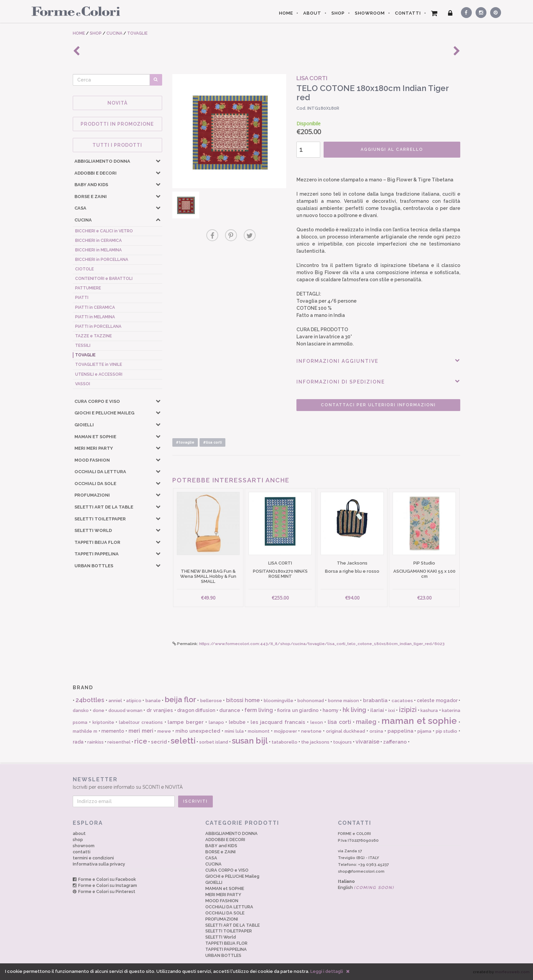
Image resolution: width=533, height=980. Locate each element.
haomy (331, 710)
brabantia (375, 700)
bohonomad (311, 701)
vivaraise (367, 742)
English (366, 887)
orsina (376, 731)
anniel (115, 701)
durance (230, 710)
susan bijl (250, 741)
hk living (354, 710)
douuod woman (125, 710)
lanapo (216, 722)
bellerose (211, 701)
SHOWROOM (370, 13)
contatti (82, 852)
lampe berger (186, 722)
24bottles (90, 700)
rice (141, 741)
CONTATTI (408, 13)
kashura (429, 710)
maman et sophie (419, 721)
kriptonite (103, 722)
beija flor (180, 699)
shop (78, 840)
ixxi (392, 710)
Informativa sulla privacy (99, 864)
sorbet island (214, 742)
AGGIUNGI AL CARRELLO (392, 149)
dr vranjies (160, 710)
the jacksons (315, 742)
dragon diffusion (196, 710)
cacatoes (402, 701)
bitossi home (243, 700)
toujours (342, 742)
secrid (159, 742)
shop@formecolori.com (361, 871)
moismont (259, 731)
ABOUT (312, 13)
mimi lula (234, 731)
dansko (81, 710)
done (99, 710)
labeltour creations (141, 722)
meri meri (141, 731)
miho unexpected (198, 731)
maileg (366, 722)
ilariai (377, 710)
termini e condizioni (93, 858)
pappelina (400, 731)
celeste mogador (437, 700)
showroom (84, 846)
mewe (164, 731)
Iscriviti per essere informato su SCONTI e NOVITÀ (266, 783)
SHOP (338, 13)
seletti (183, 741)
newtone (311, 731)
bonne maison (343, 701)
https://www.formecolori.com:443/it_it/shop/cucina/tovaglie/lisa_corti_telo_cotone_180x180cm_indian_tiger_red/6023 (322, 644)
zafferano (395, 742)
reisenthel (119, 742)
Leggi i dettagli (327, 971)
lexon (317, 722)
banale (153, 701)
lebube (237, 722)
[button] (158, 161)
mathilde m (85, 731)
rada (78, 742)
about (79, 833)
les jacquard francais (278, 722)
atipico (134, 701)
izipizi (408, 710)
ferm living (259, 710)
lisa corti (339, 722)
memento (113, 731)
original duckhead (346, 731)
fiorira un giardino (298, 710)
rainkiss (96, 742)
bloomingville (279, 701)
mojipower (286, 731)
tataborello (285, 742)
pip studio (447, 731)
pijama (424, 731)
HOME (286, 13)
